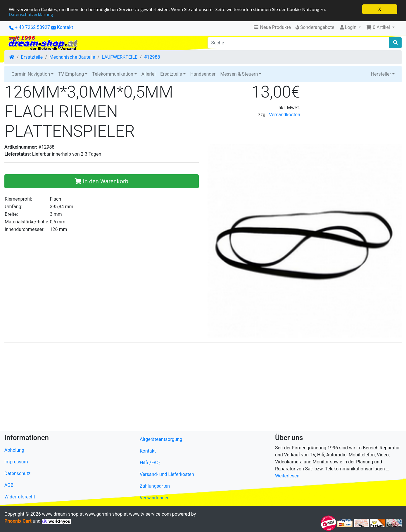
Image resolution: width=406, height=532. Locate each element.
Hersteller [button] (381, 74)
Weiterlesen (287, 476)
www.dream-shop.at (63, 514)
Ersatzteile (32, 57)
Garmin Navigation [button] (31, 74)
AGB (9, 485)
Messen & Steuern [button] (239, 74)
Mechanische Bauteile (72, 57)
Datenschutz (17, 473)
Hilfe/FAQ (150, 463)
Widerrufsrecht (20, 497)
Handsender (203, 74)
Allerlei (148, 74)
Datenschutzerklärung (31, 14)
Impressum (16, 462)
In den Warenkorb (102, 181)
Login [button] (348, 27)
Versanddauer (154, 498)
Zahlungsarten (155, 486)
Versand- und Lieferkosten (167, 474)
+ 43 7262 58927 (30, 27)
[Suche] (299, 43)
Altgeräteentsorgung (161, 439)
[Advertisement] (180, 388)
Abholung (14, 450)
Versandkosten (285, 115)
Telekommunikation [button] (113, 74)
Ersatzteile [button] (171, 74)
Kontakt (65, 27)
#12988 (152, 57)
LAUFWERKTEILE (120, 57)
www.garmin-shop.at (106, 514)
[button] (380, 27)
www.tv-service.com (150, 514)
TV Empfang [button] (71, 74)
